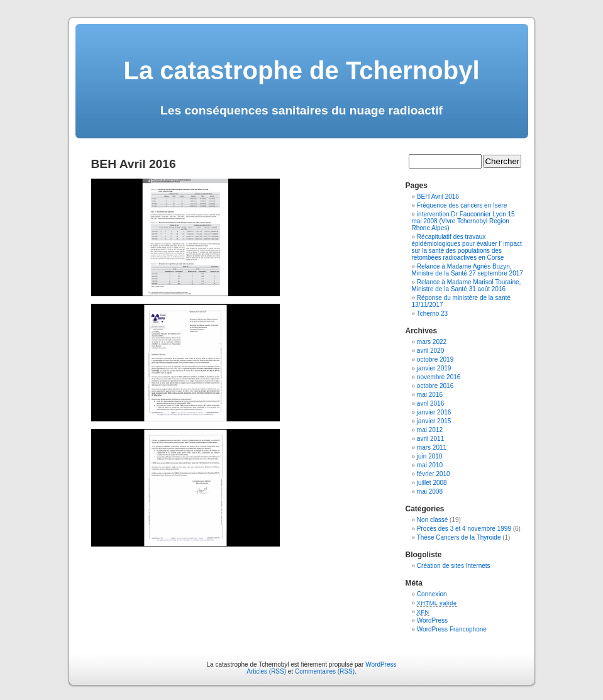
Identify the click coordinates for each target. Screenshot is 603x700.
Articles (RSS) (266, 671)
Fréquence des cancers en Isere (462, 205)
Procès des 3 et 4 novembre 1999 (464, 529)
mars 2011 (432, 447)
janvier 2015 (434, 421)
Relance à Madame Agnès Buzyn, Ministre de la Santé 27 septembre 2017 (467, 270)
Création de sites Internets (454, 566)
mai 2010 (430, 465)
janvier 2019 (434, 368)
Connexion (432, 594)
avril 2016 (430, 403)
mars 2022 (432, 342)
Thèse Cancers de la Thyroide (459, 537)
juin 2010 (430, 456)
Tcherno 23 (432, 314)
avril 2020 (430, 351)
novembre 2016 (439, 377)
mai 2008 (430, 492)
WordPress (432, 620)
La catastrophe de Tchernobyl (301, 70)
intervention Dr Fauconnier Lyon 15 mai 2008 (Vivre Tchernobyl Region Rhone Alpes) (463, 221)
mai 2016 (430, 395)
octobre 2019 (435, 359)
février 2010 (434, 474)
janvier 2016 (434, 412)
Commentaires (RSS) (325, 671)
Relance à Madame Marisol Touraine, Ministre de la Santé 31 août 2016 (467, 286)
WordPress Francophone (452, 629)
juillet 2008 (432, 483)
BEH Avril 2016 (438, 197)
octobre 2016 (435, 386)
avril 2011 (430, 439)
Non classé (432, 520)
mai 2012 (430, 430)
